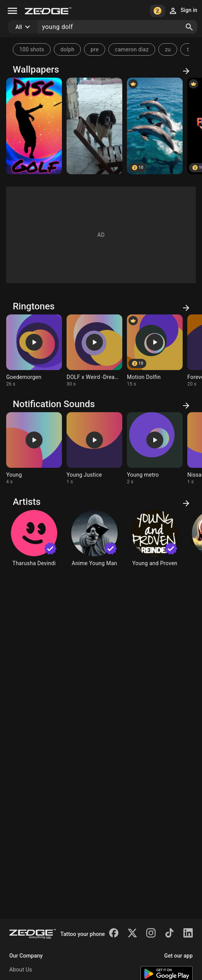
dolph (67, 49)
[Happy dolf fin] (155, 126)
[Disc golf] (34, 126)
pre (95, 49)
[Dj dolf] (94, 126)
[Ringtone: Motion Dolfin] (155, 351)
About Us (21, 970)
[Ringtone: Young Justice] (94, 448)
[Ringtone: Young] (34, 448)
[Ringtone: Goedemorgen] (34, 351)
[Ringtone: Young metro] (155, 448)
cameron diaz (132, 49)
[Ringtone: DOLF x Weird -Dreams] (94, 351)
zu (168, 49)
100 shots (32, 49)
